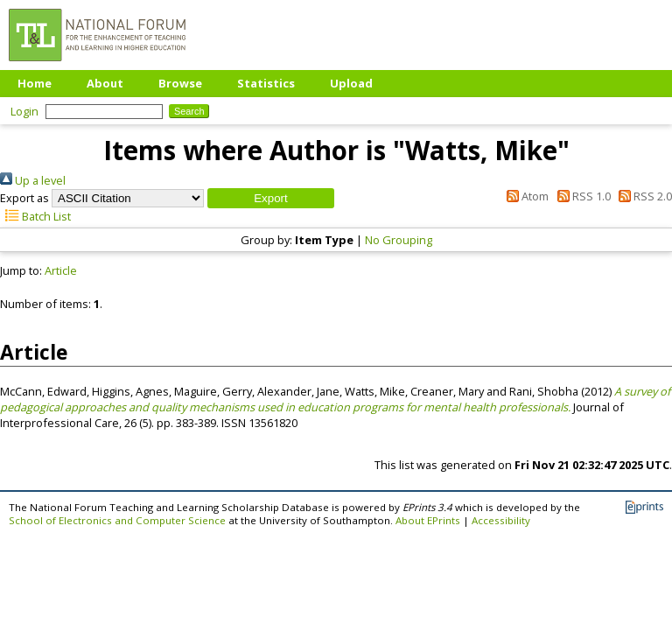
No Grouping (399, 240)
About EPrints (428, 520)
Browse (180, 83)
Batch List (35, 216)
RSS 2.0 (643, 196)
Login (24, 111)
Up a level (33, 180)
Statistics (266, 83)
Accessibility (501, 520)
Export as (24, 198)
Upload (351, 83)
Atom (525, 196)
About (105, 83)
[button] (271, 198)
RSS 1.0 (581, 196)
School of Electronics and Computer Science (117, 520)
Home (35, 83)
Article (61, 270)
